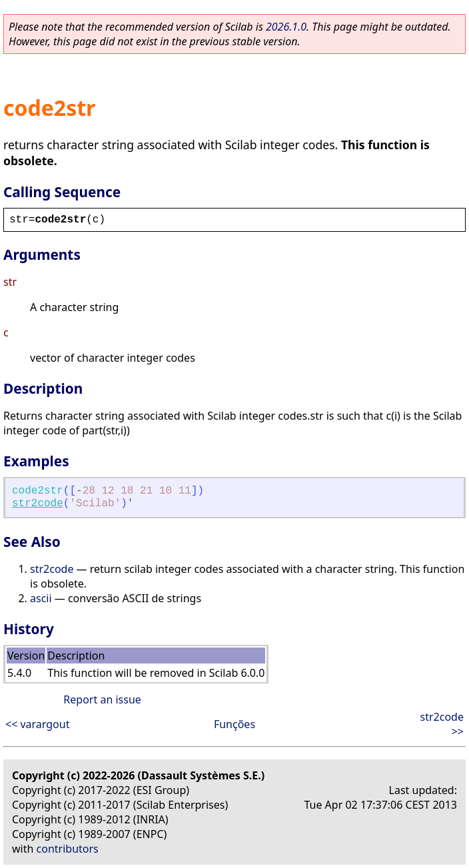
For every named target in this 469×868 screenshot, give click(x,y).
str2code (38, 504)
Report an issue (102, 699)
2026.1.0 (286, 27)
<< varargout (37, 724)
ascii (41, 598)
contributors (68, 849)
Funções (234, 724)
